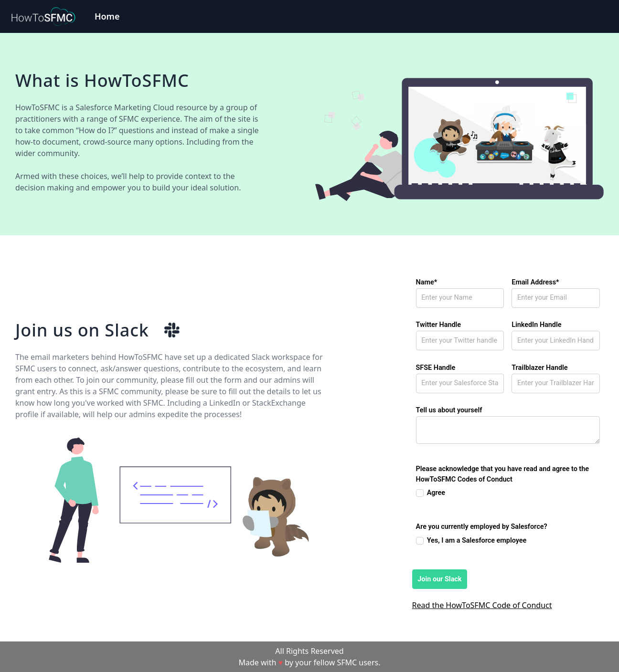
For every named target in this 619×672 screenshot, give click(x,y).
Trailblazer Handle (539, 368)
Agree (436, 493)
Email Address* (535, 282)
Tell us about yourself (449, 410)
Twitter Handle (439, 325)
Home (107, 16)
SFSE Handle (436, 368)
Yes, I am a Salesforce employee (477, 541)
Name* (427, 282)
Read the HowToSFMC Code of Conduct (482, 605)
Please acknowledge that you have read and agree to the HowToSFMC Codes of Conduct (502, 474)
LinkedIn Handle (536, 325)
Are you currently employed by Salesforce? (482, 527)
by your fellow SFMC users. (332, 662)
